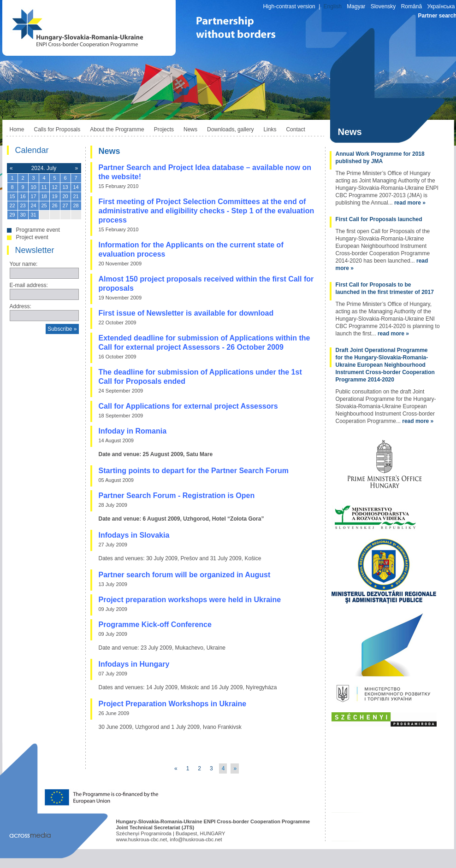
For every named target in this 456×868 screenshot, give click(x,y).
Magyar (356, 6)
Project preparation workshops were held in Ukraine (190, 600)
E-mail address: (29, 285)
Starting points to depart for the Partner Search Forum (194, 471)
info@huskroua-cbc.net (196, 839)
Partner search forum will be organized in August (185, 575)
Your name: (24, 264)
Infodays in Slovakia (134, 535)
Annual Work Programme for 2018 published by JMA (380, 158)
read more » (410, 203)
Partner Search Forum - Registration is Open (177, 496)
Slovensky (383, 6)
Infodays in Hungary (134, 664)
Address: (21, 306)
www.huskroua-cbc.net (142, 839)
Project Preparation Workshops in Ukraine (173, 704)
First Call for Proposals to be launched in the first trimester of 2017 (385, 288)
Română (412, 6)
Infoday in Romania (133, 431)
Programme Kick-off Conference (155, 625)
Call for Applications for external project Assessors (188, 406)
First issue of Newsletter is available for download (186, 313)
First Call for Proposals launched (379, 219)
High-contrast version (289, 6)
